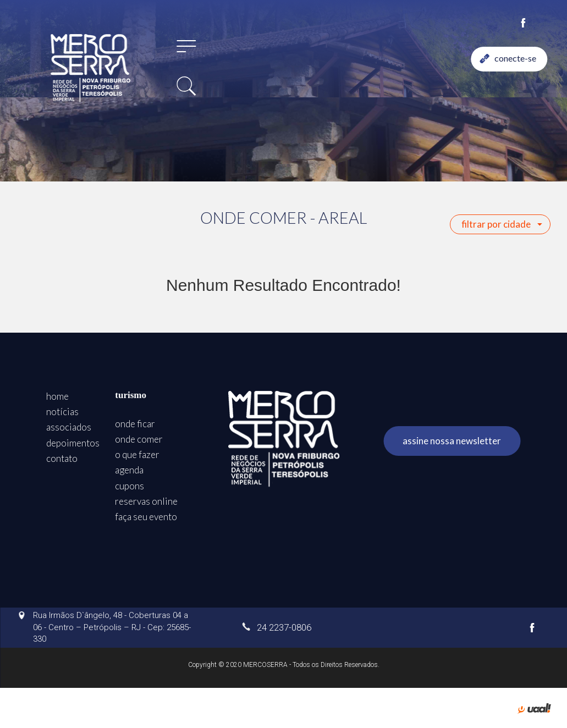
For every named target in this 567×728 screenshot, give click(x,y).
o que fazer (137, 454)
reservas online (146, 501)
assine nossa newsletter (452, 441)
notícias (62, 412)
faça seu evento (146, 517)
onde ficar (135, 424)
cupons (130, 486)
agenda (129, 470)
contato (62, 458)
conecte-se (508, 58)
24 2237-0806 (277, 627)
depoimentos (73, 443)
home (57, 396)
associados (69, 427)
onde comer (139, 439)
